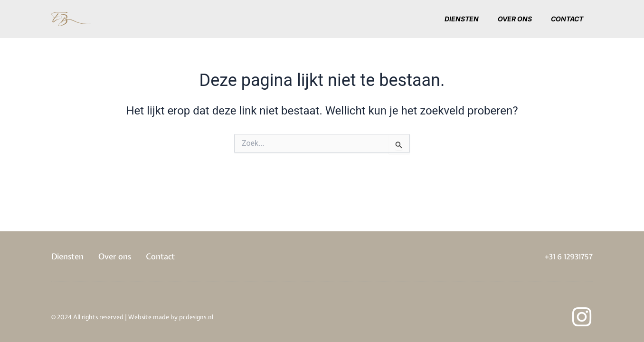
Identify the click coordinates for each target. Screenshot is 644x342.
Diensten (462, 19)
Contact (567, 19)
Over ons (515, 19)
